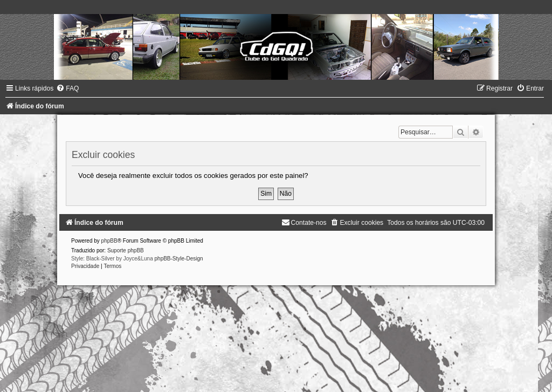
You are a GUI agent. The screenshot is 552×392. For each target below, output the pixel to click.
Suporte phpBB (126, 250)
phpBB (109, 241)
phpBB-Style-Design (179, 259)
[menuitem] (67, 88)
